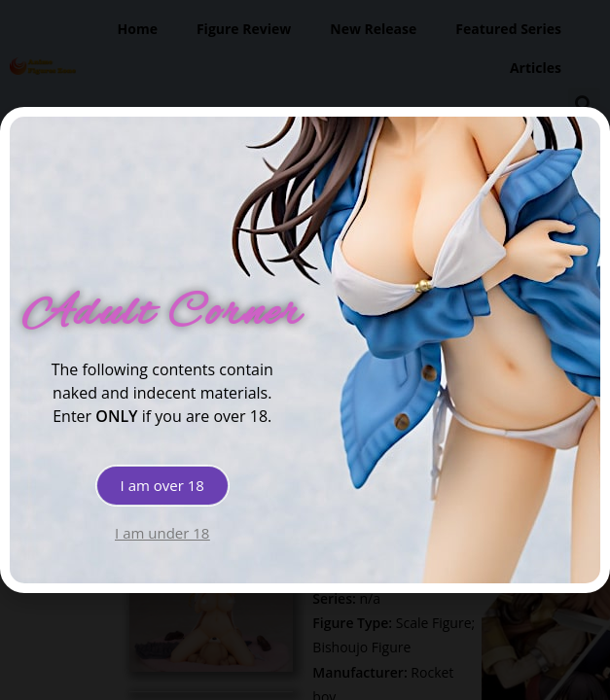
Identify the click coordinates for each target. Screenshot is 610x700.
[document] (305, 350)
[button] (162, 486)
